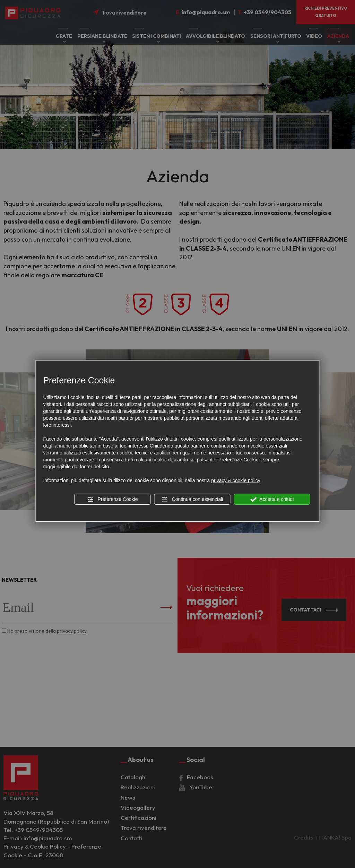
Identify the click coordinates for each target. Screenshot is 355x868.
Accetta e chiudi (272, 500)
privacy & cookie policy (236, 480)
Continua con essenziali (192, 500)
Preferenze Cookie (113, 500)
